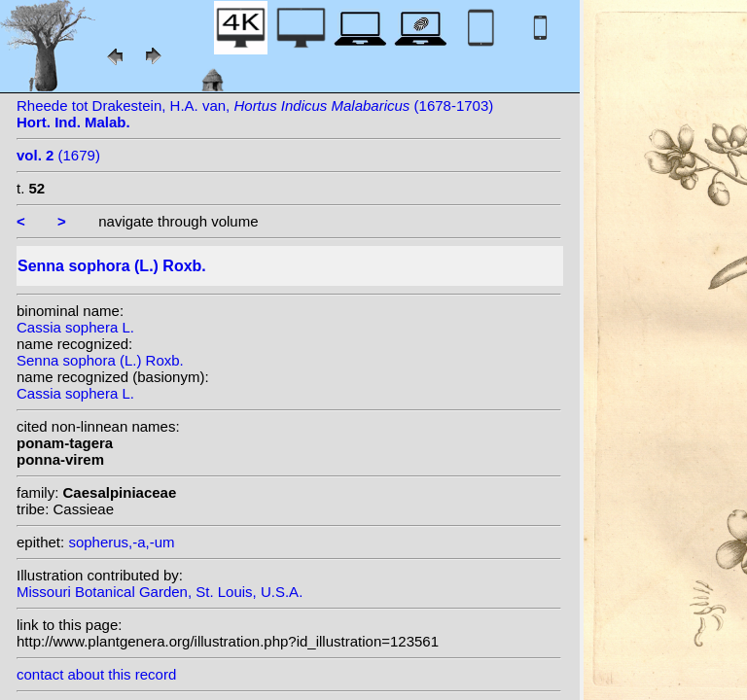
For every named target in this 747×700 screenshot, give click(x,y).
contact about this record (96, 674)
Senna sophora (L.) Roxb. (100, 360)
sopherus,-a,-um (121, 542)
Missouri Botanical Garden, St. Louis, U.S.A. (160, 592)
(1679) (58, 155)
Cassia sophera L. (75, 327)
